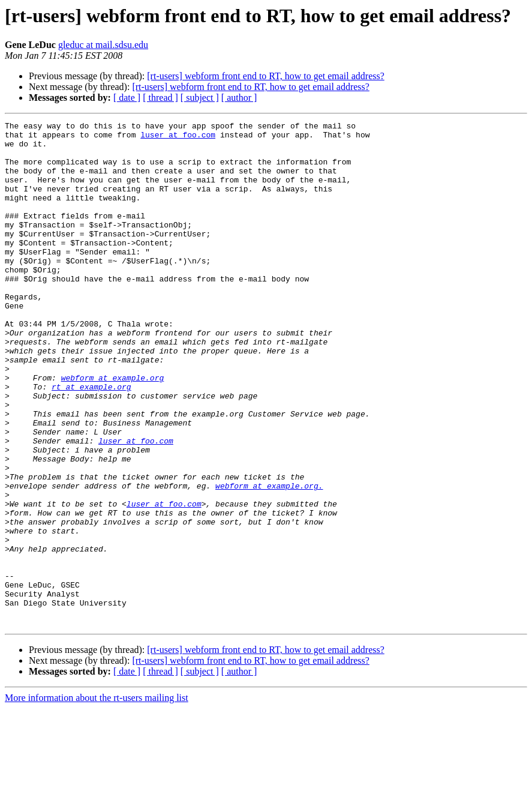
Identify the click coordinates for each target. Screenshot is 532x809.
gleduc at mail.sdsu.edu (103, 45)
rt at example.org (91, 441)
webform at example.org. (269, 559)
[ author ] (239, 98)
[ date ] (127, 98)
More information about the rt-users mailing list (97, 798)
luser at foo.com (178, 138)
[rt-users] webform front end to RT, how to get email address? (266, 76)
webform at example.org (113, 430)
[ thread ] (160, 98)
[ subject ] (200, 98)
